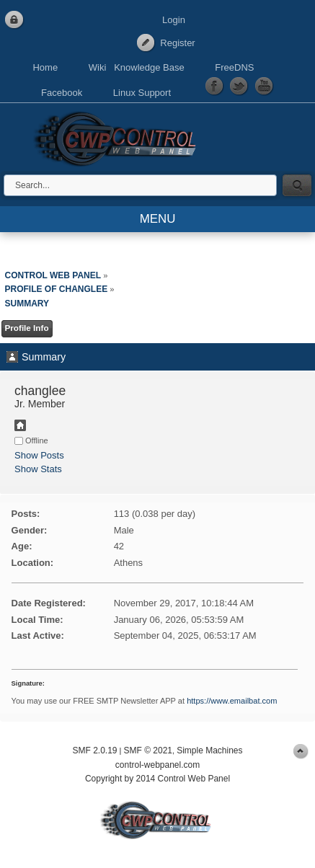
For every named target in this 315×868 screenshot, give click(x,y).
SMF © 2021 (148, 750)
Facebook (62, 93)
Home (45, 67)
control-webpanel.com (157, 765)
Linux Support (142, 93)
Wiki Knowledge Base (137, 67)
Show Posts (39, 455)
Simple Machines (209, 750)
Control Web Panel (119, 137)
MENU (158, 219)
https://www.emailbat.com (232, 701)
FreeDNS (234, 67)
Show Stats (38, 469)
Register (177, 43)
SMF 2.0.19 (94, 750)
